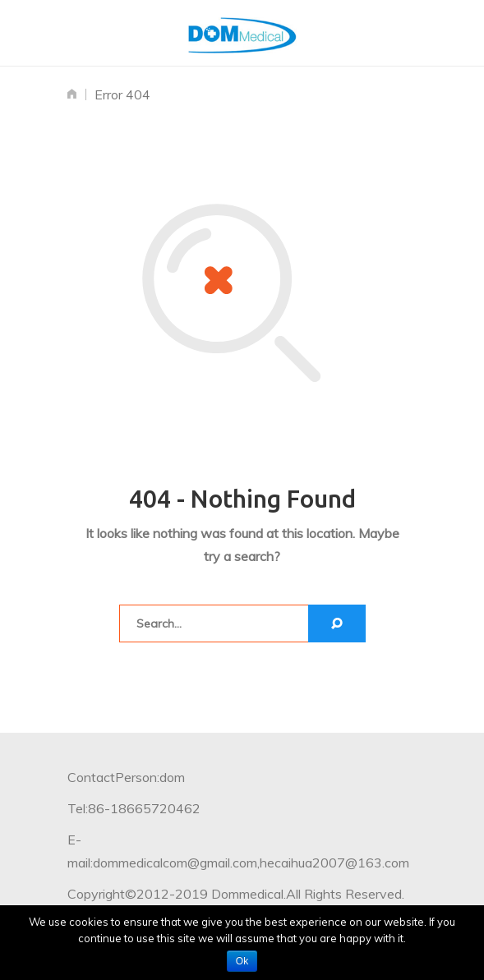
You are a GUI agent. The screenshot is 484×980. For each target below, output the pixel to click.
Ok (242, 961)
